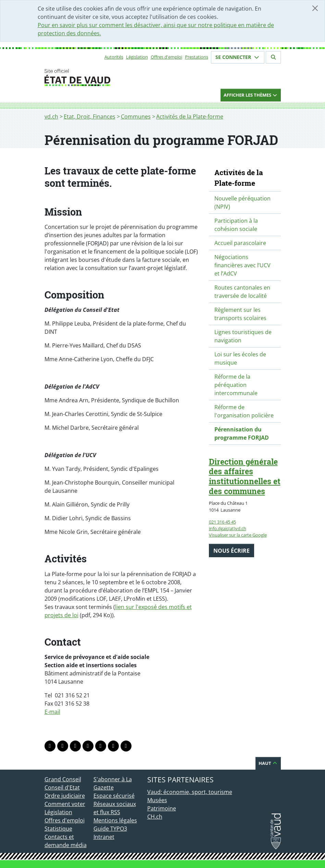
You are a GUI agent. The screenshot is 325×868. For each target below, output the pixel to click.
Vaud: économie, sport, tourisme (190, 792)
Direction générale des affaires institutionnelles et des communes (245, 476)
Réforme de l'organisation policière (244, 411)
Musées (157, 800)
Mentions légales (115, 820)
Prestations (197, 57)
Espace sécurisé (114, 796)
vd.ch (51, 117)
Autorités (114, 57)
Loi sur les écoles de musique (240, 358)
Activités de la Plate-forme (190, 117)
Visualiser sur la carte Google (238, 535)
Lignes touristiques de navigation (243, 336)
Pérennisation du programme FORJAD (242, 433)
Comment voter (65, 804)
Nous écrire (232, 551)
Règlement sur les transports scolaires (240, 314)
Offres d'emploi (166, 57)
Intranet (104, 837)
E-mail (52, 712)
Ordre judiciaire (65, 796)
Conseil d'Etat (62, 787)
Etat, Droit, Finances (90, 117)
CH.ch (155, 817)
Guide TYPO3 (110, 829)
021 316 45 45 (222, 522)
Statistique (58, 829)
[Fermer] (315, 8)
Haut (268, 763)
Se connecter (238, 57)
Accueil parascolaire (240, 243)
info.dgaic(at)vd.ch (228, 528)
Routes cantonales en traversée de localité (242, 292)
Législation (137, 57)
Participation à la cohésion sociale (236, 225)
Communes (136, 117)
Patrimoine (162, 808)
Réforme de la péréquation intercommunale (236, 385)
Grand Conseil (63, 779)
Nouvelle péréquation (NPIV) (242, 203)
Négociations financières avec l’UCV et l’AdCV (242, 265)
